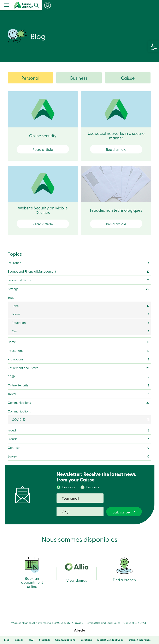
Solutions (86, 640)
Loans (16, 314)
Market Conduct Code (111, 640)
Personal (30, 78)
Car (14, 331)
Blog (7, 640)
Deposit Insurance (140, 640)
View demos (77, 573)
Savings (13, 289)
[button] (154, 47)
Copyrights (130, 623)
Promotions (16, 359)
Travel (12, 394)
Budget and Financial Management (32, 271)
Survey (12, 456)
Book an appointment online (32, 572)
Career (19, 640)
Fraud (12, 430)
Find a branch (124, 569)
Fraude (13, 439)
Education (19, 323)
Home (12, 342)
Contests (14, 448)
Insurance (14, 263)
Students (45, 640)
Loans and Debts (19, 280)
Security (66, 623)
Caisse (128, 78)
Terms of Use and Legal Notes (103, 623)
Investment (15, 351)
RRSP (11, 377)
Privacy (78, 623)
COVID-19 (19, 419)
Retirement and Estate (23, 368)
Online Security (18, 385)
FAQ (31, 640)
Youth (11, 297)
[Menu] (7, 6)
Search (128, 5)
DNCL (143, 623)
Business (79, 78)
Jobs (15, 306)
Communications (19, 403)
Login (151, 5)
